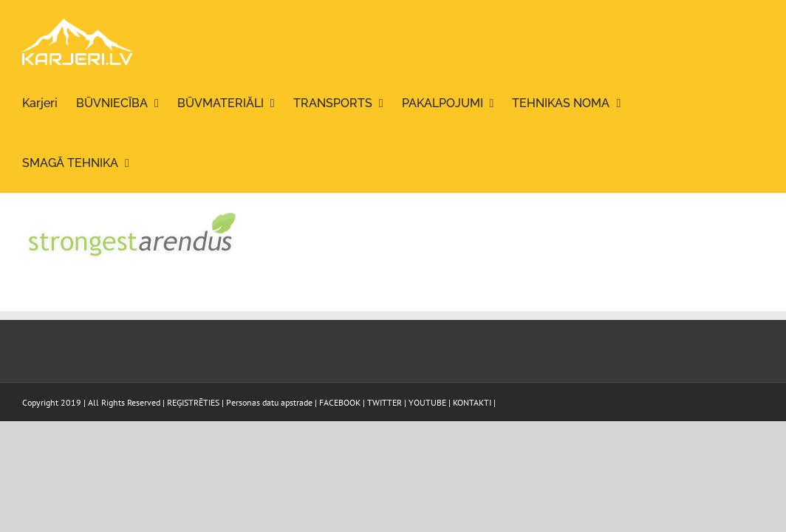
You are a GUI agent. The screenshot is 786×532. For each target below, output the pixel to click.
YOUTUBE (427, 402)
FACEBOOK (340, 402)
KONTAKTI (472, 402)
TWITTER (385, 402)
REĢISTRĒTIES (193, 402)
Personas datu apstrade (269, 402)
